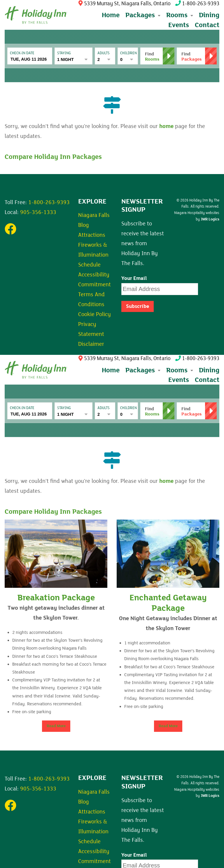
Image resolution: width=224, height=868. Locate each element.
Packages (143, 370)
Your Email (134, 278)
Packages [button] (143, 15)
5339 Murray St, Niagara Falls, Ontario (124, 4)
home (166, 126)
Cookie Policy (94, 314)
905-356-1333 (38, 212)
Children (128, 53)
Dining (209, 15)
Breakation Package (56, 598)
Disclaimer (91, 344)
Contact (207, 25)
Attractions (92, 235)
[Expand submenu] (159, 15)
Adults (104, 53)
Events (179, 25)
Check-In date (22, 53)
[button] (197, 56)
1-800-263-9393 (197, 4)
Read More (56, 726)
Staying (64, 53)
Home (111, 15)
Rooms (180, 370)
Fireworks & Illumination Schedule (93, 255)
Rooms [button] (180, 15)
